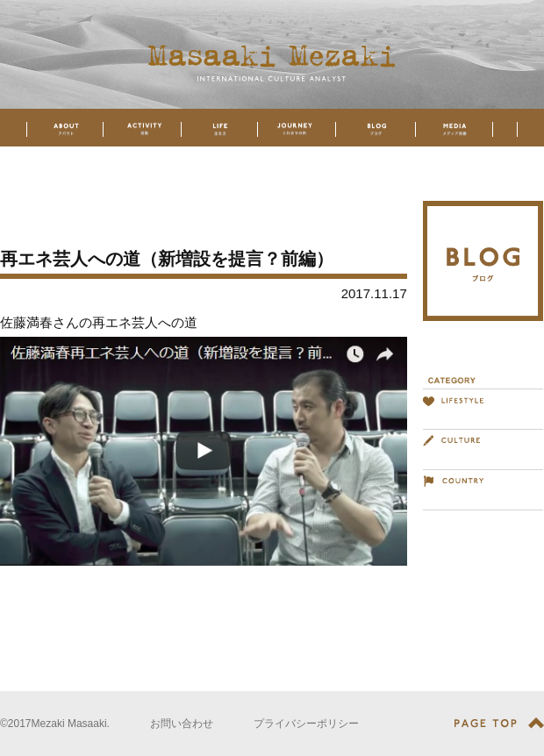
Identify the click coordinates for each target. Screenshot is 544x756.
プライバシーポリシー (306, 724)
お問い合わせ (182, 724)
